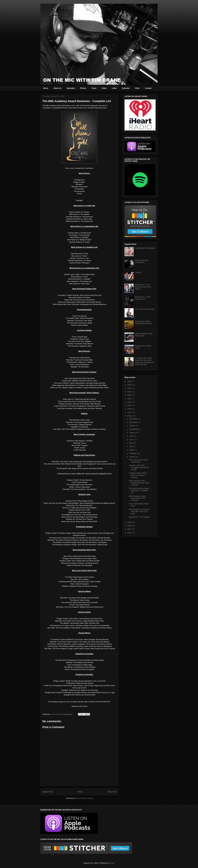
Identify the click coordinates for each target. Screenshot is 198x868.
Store (137, 88)
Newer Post (48, 792)
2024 (129, 388)
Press (94, 88)
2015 (129, 522)
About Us (57, 88)
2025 (129, 385)
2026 (129, 381)
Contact (148, 88)
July (131, 436)
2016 (129, 416)
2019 (129, 405)
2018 (129, 409)
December (134, 419)
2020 (129, 402)
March (132, 450)
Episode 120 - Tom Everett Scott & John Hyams (143, 287)
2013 (129, 529)
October (133, 426)
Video (104, 88)
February (133, 453)
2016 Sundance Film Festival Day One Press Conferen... (139, 483)
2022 (129, 395)
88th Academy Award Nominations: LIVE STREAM (137, 498)
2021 (129, 399)
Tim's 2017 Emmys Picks (145, 309)
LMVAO (138, 272)
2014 (129, 526)
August (132, 433)
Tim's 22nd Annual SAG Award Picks (138, 461)
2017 (129, 412)
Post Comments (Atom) (84, 798)
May (131, 443)
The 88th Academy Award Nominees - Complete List (139, 491)
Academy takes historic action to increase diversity (138, 475)
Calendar (126, 88)
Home (46, 88)
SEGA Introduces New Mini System (144, 335)
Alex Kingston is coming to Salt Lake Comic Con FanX (139, 512)
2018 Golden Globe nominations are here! (144, 323)
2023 (129, 392)
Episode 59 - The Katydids (139, 517)
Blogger (111, 863)
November (134, 422)
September (134, 429)
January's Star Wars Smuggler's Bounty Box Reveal (139, 467)
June (131, 440)
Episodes (71, 88)
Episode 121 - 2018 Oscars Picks (143, 298)
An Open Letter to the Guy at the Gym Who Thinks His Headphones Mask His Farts (144, 361)
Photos (83, 88)
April (131, 446)
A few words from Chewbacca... (142, 261)
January (133, 457)
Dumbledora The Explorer (145, 248)
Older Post (112, 792)
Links (114, 88)
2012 (129, 533)
